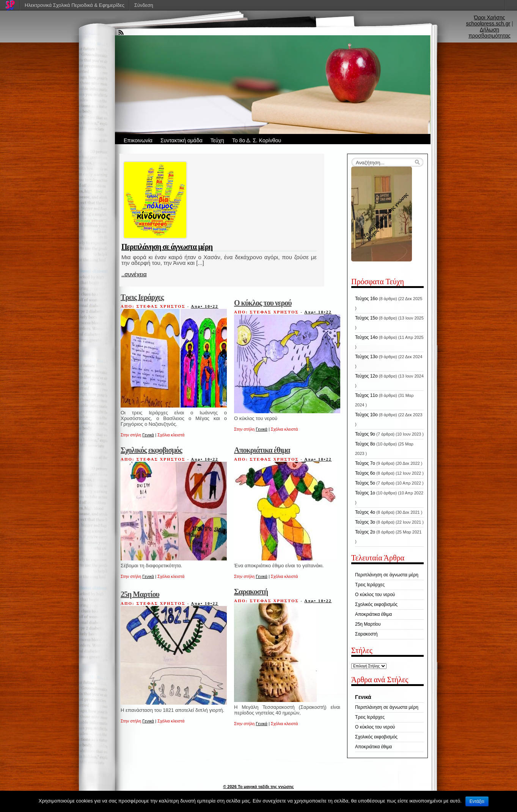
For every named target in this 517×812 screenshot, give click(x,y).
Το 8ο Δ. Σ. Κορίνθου (257, 140)
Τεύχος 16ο (366, 299)
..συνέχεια (134, 274)
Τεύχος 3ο (365, 522)
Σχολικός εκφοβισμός (151, 450)
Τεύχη (217, 140)
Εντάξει (477, 801)
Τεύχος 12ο (366, 376)
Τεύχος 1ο (365, 493)
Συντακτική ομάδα (181, 140)
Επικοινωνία (138, 140)
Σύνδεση (144, 5)
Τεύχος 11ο (366, 395)
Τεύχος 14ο (366, 337)
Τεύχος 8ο (365, 444)
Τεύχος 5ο (365, 483)
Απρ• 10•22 (204, 306)
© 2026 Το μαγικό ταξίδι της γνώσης (258, 787)
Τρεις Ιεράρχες (142, 297)
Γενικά (148, 435)
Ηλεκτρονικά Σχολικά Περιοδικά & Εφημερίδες (75, 5)
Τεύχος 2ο (365, 532)
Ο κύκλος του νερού (263, 303)
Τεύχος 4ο (365, 512)
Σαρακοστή (251, 592)
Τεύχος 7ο (365, 463)
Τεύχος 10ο (366, 415)
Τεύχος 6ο (365, 473)
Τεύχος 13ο (366, 357)
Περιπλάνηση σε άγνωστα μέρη (167, 247)
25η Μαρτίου (140, 594)
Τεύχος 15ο (366, 318)
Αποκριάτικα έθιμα (262, 450)
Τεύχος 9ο (365, 434)
